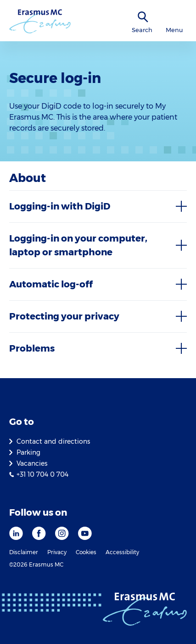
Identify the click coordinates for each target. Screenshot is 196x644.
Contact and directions (53, 441)
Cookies (86, 552)
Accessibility (122, 552)
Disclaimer (24, 552)
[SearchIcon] (143, 17)
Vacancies (32, 463)
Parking (28, 452)
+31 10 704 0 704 (42, 474)
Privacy (57, 552)
